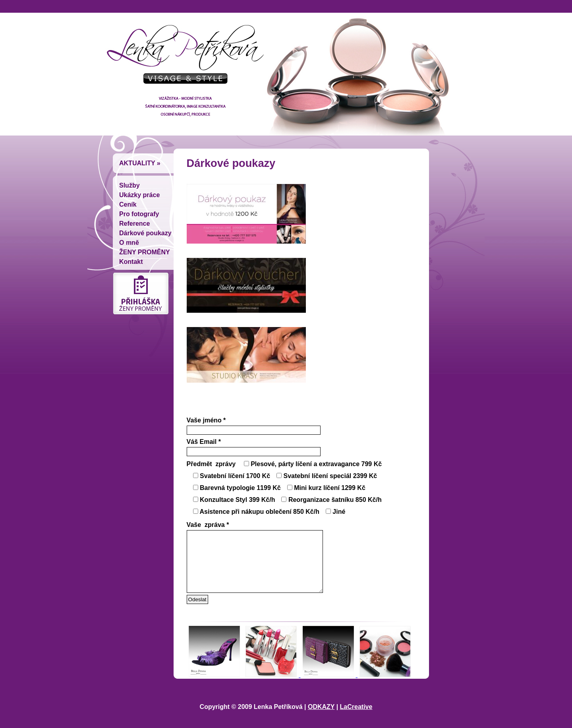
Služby (129, 185)
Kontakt (131, 262)
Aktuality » (140, 163)
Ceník (128, 204)
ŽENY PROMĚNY (145, 252)
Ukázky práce (139, 195)
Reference (134, 224)
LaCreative (356, 719)
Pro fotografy (139, 214)
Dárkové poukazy (145, 233)
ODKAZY (321, 719)
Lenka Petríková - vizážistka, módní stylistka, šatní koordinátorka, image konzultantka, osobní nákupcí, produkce (183, 58)
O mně (129, 243)
